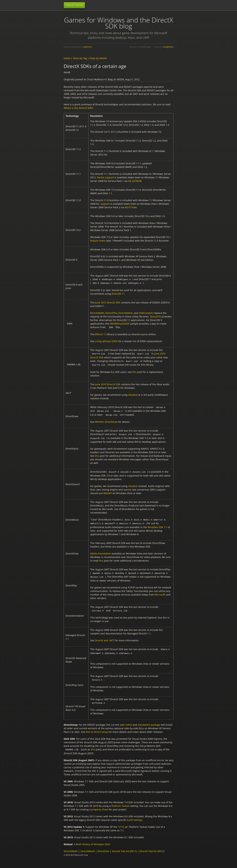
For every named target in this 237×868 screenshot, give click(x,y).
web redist (126, 721)
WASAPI (108, 491)
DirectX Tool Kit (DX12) (152, 847)
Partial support (105, 177)
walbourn (88, 47)
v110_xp (123, 823)
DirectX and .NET (104, 638)
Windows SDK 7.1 (157, 525)
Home (67, 58)
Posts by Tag (80, 58)
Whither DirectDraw (106, 420)
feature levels (98, 241)
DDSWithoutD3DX (120, 323)
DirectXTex (111, 313)
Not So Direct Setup (97, 728)
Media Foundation (101, 551)
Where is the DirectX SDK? (78, 108)
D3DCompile (146, 313)
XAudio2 (133, 394)
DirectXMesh (126, 313)
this (134, 371)
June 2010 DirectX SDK (108, 302)
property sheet (100, 806)
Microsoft (160, 592)
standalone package (149, 721)
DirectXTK (155, 316)
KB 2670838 (135, 181)
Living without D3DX (106, 341)
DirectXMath (97, 313)
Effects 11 (101, 334)
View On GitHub (74, 5)
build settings (135, 816)
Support (105, 204)
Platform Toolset (120, 802)
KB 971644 (131, 207)
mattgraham (168, 47)
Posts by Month (98, 58)
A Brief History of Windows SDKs (92, 841)
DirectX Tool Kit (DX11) (124, 847)
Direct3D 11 (118, 293)
